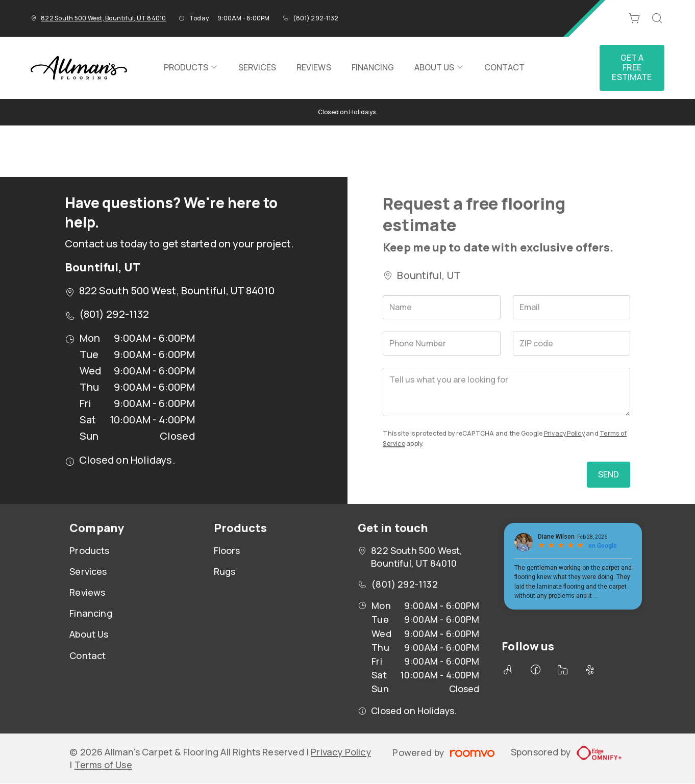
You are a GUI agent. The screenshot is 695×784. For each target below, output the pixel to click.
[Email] (572, 307)
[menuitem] (191, 68)
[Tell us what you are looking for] (506, 392)
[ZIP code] (572, 344)
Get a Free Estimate (632, 67)
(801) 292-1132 (316, 18)
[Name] (442, 307)
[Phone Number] (442, 344)
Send (609, 474)
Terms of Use (103, 765)
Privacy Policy (564, 433)
